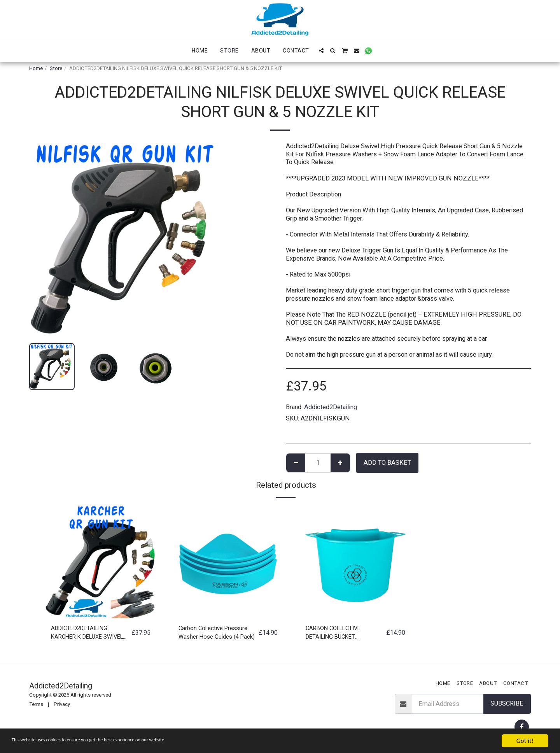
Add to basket (387, 463)
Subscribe (507, 703)
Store (56, 68)
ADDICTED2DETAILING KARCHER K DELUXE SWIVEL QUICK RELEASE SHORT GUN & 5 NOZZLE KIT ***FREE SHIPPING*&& (90, 634)
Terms (36, 704)
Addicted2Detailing (331, 407)
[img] (101, 562)
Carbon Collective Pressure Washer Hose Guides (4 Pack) (216, 634)
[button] (321, 51)
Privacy (62, 704)
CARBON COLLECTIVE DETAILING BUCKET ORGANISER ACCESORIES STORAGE (343, 634)
